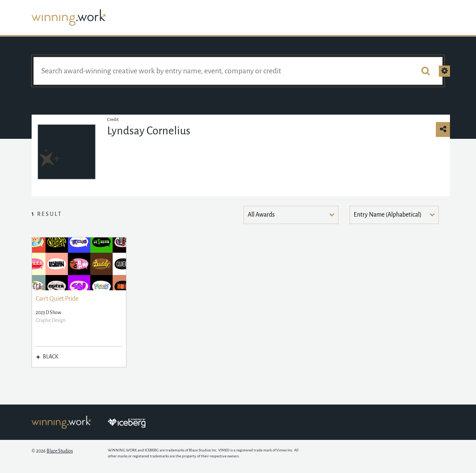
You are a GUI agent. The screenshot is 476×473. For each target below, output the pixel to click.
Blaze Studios (60, 451)
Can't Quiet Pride (57, 299)
